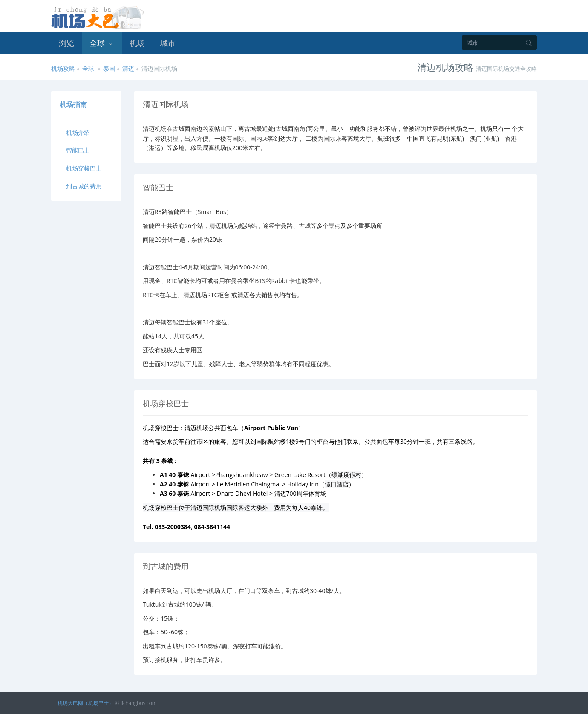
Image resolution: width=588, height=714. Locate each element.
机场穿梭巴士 (84, 168)
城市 (168, 43)
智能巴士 (78, 150)
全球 (102, 43)
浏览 (66, 43)
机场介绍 (78, 132)
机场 (137, 43)
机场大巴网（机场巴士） (86, 703)
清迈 (128, 68)
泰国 (109, 68)
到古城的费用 (84, 186)
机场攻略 (63, 68)
